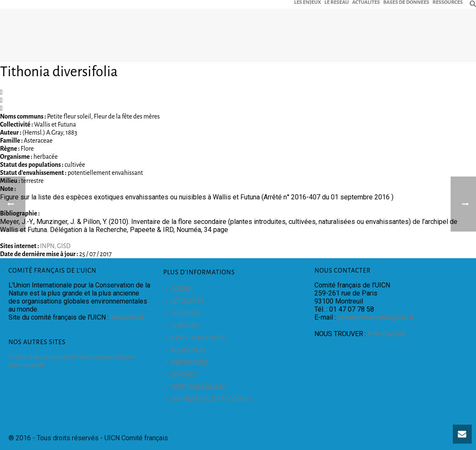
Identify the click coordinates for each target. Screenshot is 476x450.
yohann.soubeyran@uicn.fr (376, 317)
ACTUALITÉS (366, 2)
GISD (64, 246)
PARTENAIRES (187, 362)
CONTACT (181, 375)
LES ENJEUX (308, 2)
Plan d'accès (387, 334)
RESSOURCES (447, 2)
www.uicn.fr (127, 317)
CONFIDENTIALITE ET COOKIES (209, 399)
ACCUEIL (179, 289)
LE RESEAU (337, 2)
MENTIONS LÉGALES (195, 387)
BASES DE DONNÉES (406, 2)
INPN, (49, 246)
